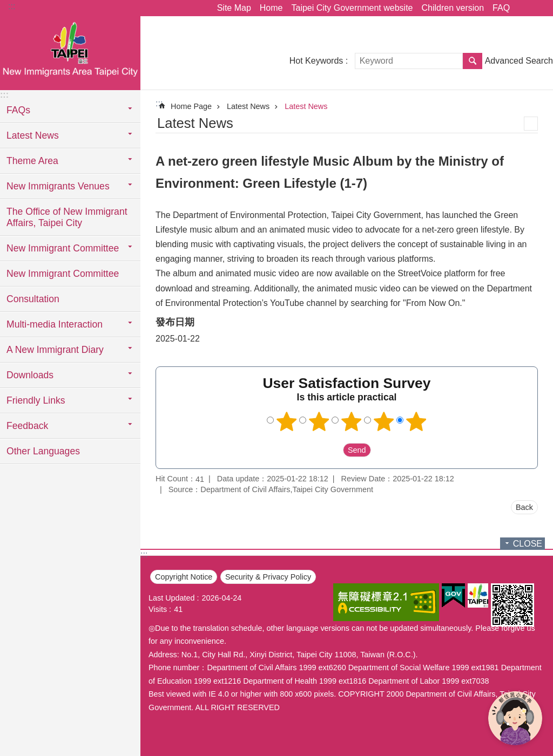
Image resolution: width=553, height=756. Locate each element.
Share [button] (523, 8)
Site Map (234, 8)
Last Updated (172, 598)
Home (271, 8)
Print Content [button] (531, 124)
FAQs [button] (18, 110)
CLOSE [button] (528, 544)
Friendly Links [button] (36, 400)
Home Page (191, 106)
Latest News (248, 106)
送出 (333, 450)
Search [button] (473, 61)
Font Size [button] (538, 8)
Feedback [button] (27, 426)
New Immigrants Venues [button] (58, 186)
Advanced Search (519, 61)
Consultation (33, 299)
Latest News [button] (33, 135)
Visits (158, 609)
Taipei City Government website (352, 8)
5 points (416, 421)
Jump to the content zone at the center (6, 6)
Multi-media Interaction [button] (55, 324)
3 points (352, 421)
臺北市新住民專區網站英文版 (70, 52)
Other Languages (43, 451)
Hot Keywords (316, 61)
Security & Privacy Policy (268, 577)
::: (12, 6)
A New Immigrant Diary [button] (55, 350)
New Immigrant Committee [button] (63, 248)
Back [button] (524, 507)
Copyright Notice (184, 577)
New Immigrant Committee (63, 274)
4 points (384, 421)
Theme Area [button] (32, 161)
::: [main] (159, 103)
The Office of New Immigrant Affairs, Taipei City (67, 217)
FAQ (501, 8)
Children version (453, 8)
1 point (287, 421)
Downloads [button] (30, 375)
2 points (319, 421)
